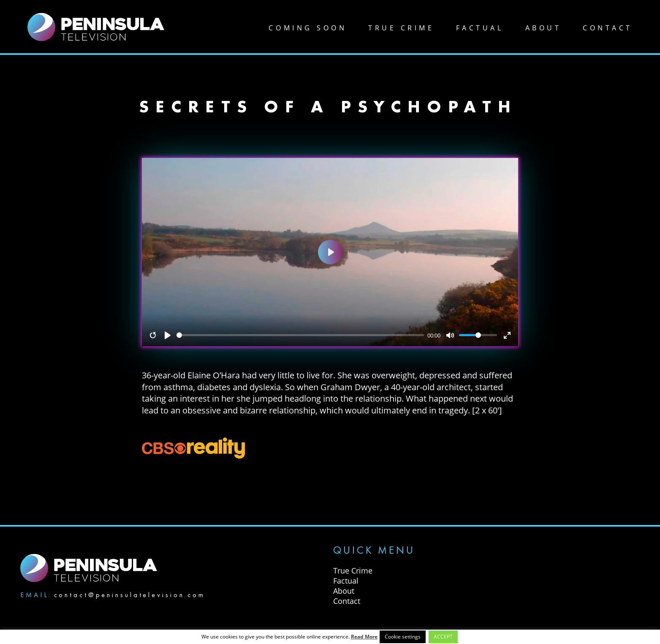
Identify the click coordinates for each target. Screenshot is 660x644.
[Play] (168, 335)
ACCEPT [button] (443, 637)
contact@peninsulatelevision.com (130, 595)
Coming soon (308, 28)
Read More (364, 637)
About (543, 28)
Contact (608, 28)
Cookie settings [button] (403, 637)
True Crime (401, 28)
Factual (480, 28)
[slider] (300, 335)
